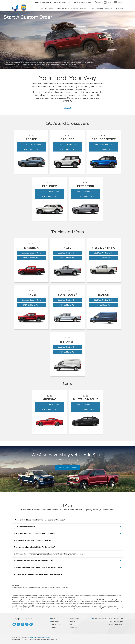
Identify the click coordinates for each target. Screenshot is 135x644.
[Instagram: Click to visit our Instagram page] (27, 624)
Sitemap (31, 637)
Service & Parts (74, 619)
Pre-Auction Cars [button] (62, 8)
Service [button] (83, 8)
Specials (53, 627)
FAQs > (67, 108)
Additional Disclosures (45, 637)
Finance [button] (91, 8)
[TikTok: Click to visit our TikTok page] (31, 624)
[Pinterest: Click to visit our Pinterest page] (22, 624)
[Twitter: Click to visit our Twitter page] (18, 624)
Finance (72, 622)
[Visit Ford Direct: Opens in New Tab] (59, 639)
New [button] (42, 8)
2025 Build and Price (89, 410)
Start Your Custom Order (31, 144)
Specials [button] (74, 8)
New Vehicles (55, 622)
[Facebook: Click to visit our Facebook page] (14, 624)
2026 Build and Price (34, 149)
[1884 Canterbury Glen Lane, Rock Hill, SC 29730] (92, 619)
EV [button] (46, 8)
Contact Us (73, 627)
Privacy (36, 637)
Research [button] (109, 8)
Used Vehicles (55, 624)
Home (52, 619)
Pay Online (119, 8)
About (71, 624)
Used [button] (51, 8)
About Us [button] (100, 8)
